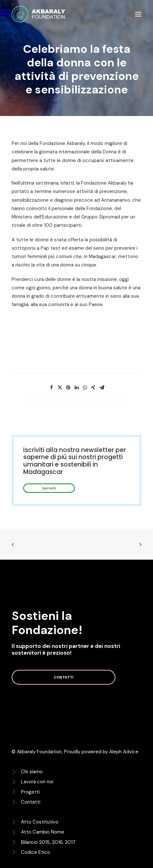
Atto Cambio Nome (43, 832)
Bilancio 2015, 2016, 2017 (48, 842)
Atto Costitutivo (40, 822)
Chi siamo (32, 772)
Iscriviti (49, 488)
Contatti (64, 677)
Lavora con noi (37, 782)
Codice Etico (36, 852)
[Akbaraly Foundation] (38, 14)
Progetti (30, 792)
